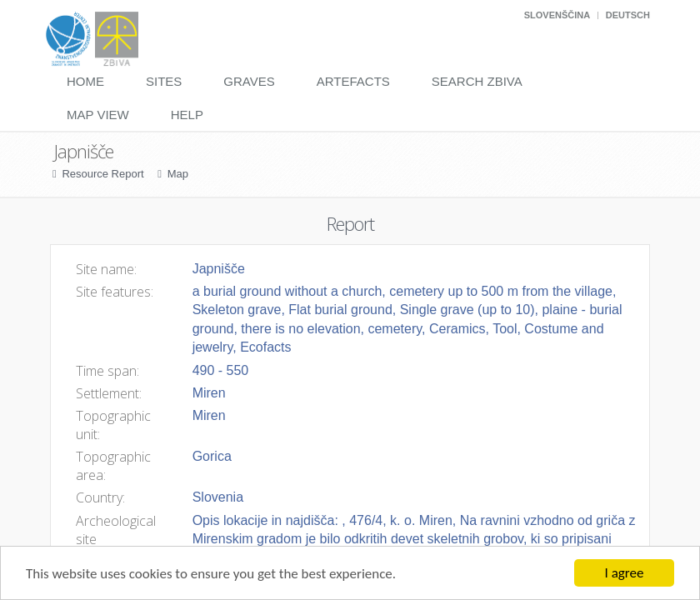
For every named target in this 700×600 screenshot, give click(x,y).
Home (85, 81)
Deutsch (628, 15)
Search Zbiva (477, 81)
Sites (164, 81)
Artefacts (353, 81)
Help (187, 115)
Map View (98, 115)
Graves (249, 81)
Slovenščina (557, 15)
